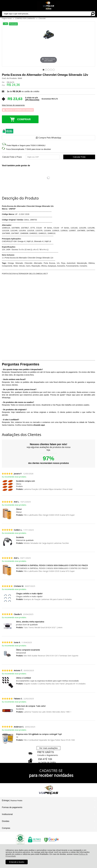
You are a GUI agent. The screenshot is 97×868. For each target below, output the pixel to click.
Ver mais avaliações (48, 748)
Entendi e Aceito (17, 862)
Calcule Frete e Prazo (12, 157)
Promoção (13, 24)
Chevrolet (42, 18)
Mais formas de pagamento (13, 105)
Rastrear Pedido (16, 801)
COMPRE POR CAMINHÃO (25, 18)
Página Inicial (7, 18)
